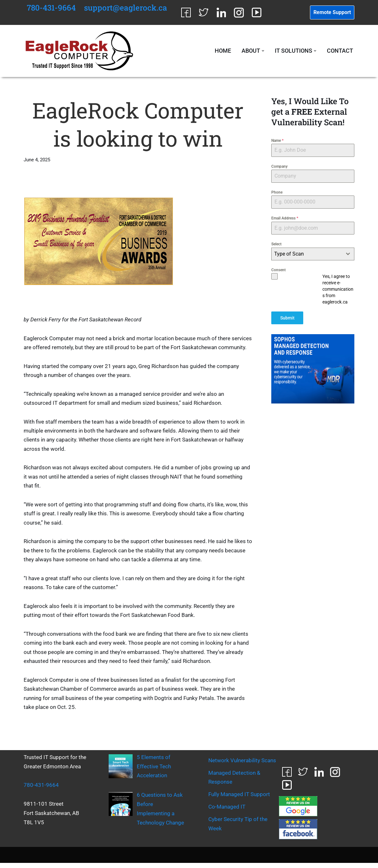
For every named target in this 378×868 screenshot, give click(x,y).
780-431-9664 (52, 8)
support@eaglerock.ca (127, 8)
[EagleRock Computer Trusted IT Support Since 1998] (80, 51)
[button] (263, 51)
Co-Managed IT (227, 812)
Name (277, 141)
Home (223, 51)
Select (276, 245)
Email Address (285, 219)
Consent (278, 270)
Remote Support (332, 12)
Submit (287, 318)
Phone (277, 193)
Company (279, 167)
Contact (340, 51)
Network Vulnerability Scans (242, 765)
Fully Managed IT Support (239, 799)
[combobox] (313, 254)
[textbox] (307, 254)
